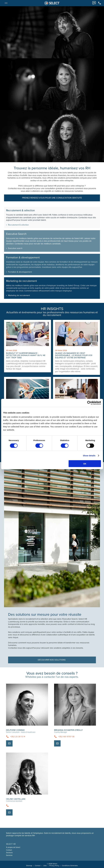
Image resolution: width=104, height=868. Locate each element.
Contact (9, 850)
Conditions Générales (70, 866)
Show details (89, 455)
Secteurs (9, 853)
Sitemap (29, 866)
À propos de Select (13, 847)
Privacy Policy (54, 866)
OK (85, 464)
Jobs (45, 866)
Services (9, 855)
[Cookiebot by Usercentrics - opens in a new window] (89, 403)
